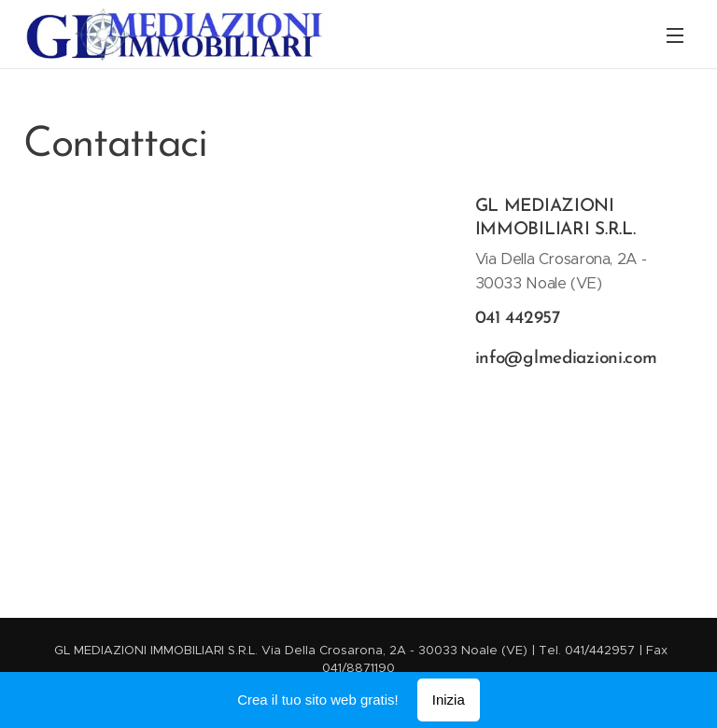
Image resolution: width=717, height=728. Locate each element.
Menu (675, 35)
